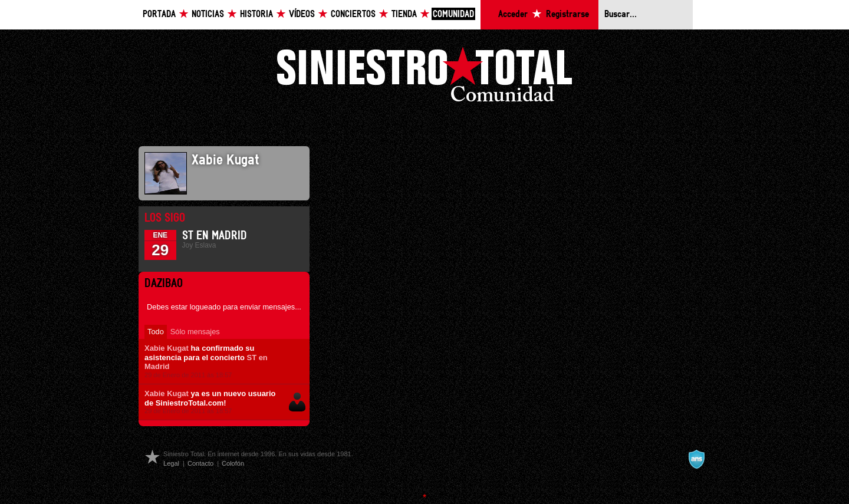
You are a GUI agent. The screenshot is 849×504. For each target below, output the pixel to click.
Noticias (208, 14)
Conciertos (353, 14)
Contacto (200, 463)
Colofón (233, 463)
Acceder (513, 14)
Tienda (404, 14)
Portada (159, 14)
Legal (171, 463)
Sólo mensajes (195, 332)
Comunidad (453, 14)
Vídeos (302, 14)
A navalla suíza (696, 459)
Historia (256, 14)
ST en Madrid (215, 236)
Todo (156, 332)
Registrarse (567, 14)
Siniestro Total (424, 78)
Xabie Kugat (167, 348)
